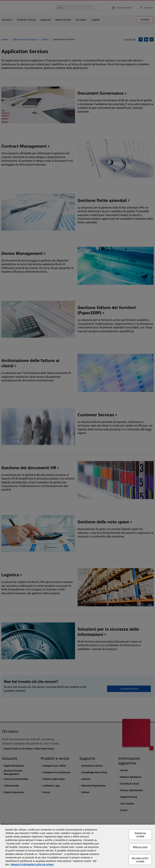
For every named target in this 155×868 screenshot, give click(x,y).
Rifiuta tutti (140, 847)
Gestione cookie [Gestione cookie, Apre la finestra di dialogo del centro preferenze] (140, 834)
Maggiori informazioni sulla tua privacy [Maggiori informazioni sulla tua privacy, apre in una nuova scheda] (32, 865)
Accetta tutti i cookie (140, 860)
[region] (77, 846)
